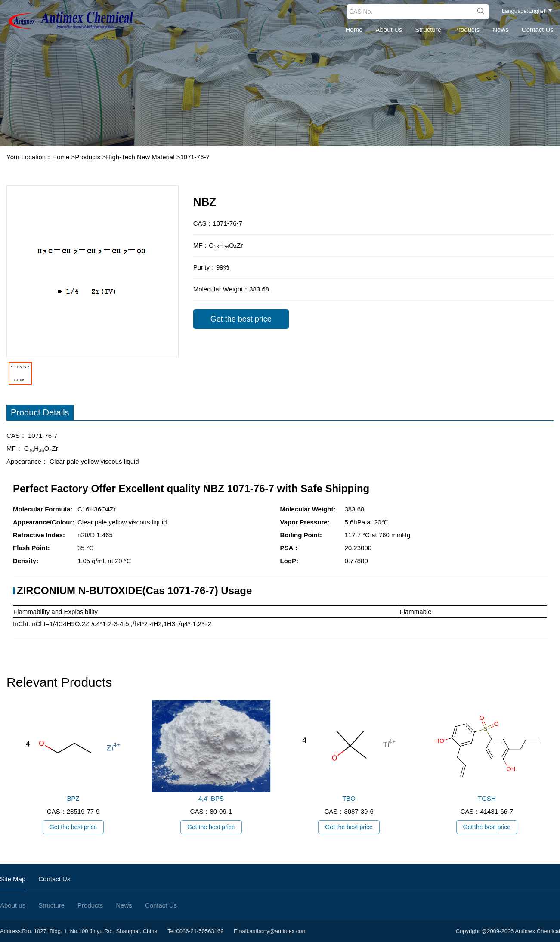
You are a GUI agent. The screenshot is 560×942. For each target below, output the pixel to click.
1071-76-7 (195, 157)
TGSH (487, 798)
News (501, 29)
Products (467, 29)
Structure (428, 29)
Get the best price (241, 319)
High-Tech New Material (140, 157)
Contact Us (538, 29)
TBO (349, 798)
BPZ (73, 798)
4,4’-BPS (211, 798)
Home (354, 29)
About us (389, 29)
